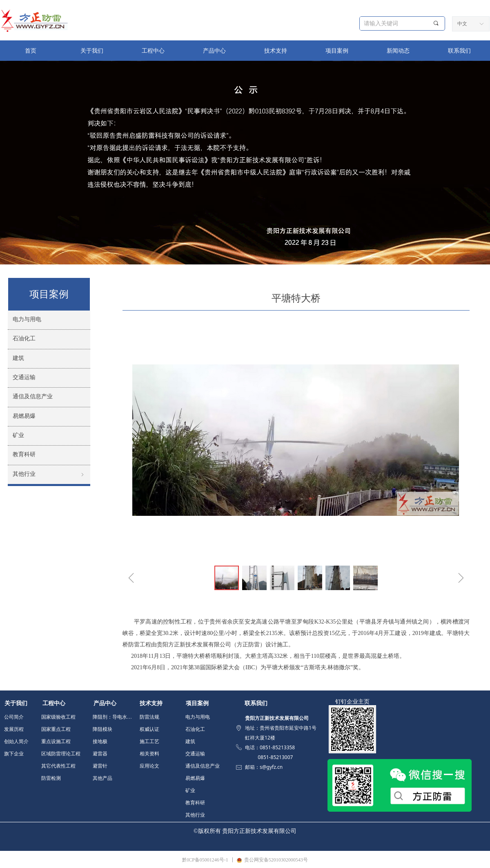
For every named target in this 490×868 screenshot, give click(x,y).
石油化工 (195, 729)
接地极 (100, 741)
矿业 (190, 790)
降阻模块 (102, 729)
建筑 (190, 741)
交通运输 (195, 754)
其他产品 (102, 778)
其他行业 (195, 815)
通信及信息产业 (203, 766)
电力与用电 (198, 717)
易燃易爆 (195, 778)
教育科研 (195, 803)
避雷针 (100, 766)
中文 (462, 24)
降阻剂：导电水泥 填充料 (115, 717)
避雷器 (100, 754)
